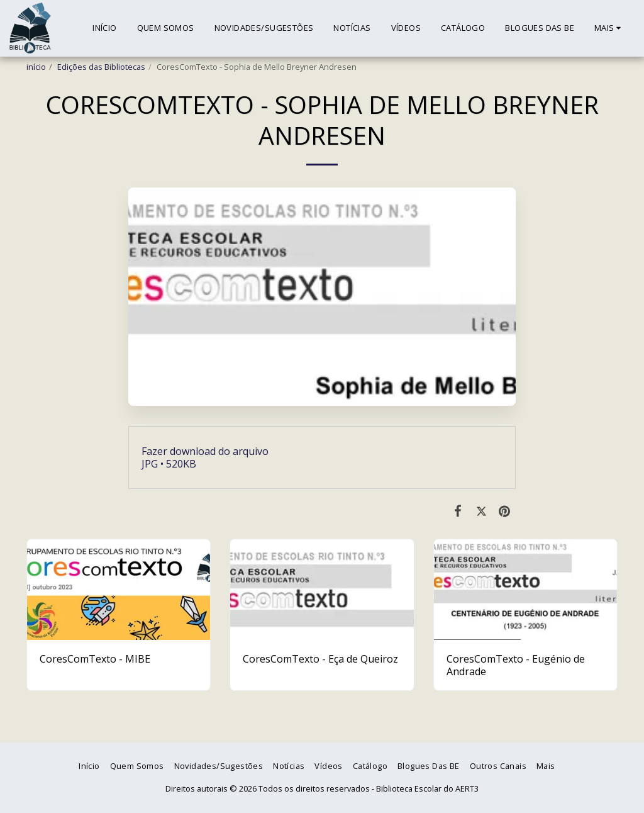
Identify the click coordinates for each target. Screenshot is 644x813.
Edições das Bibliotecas (101, 67)
